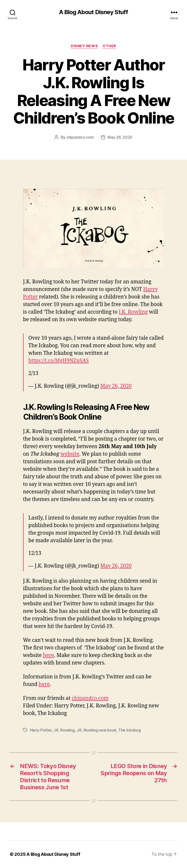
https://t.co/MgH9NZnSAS (59, 361)
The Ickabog (130, 730)
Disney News (84, 46)
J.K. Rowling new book (96, 730)
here (49, 655)
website (70, 454)
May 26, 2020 (120, 137)
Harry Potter (41, 730)
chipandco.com (80, 137)
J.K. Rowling (133, 312)
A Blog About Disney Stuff (93, 12)
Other (109, 46)
